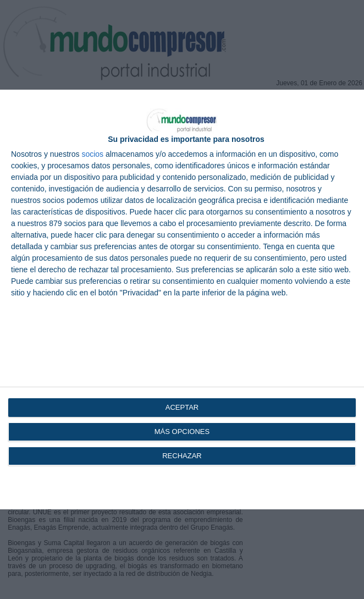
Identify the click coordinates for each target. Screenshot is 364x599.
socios (92, 154)
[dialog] (182, 299)
